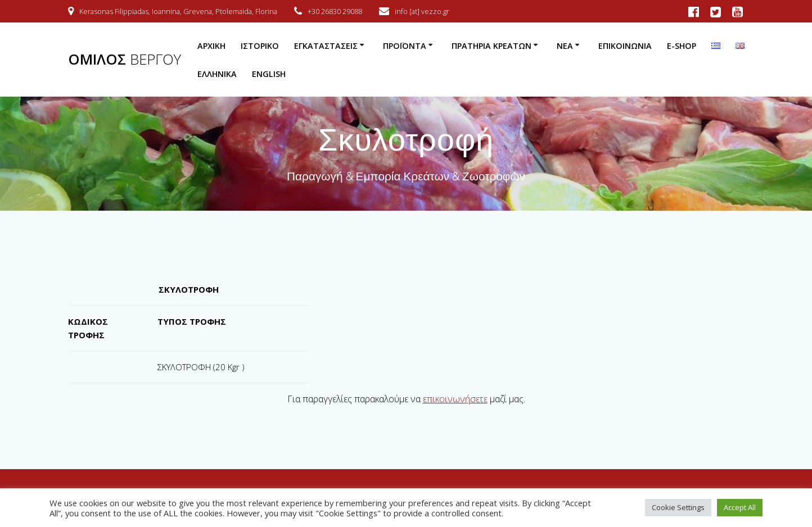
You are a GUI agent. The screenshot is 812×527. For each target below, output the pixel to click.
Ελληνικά (217, 74)
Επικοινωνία (625, 46)
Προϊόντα (405, 46)
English (269, 74)
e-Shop (682, 46)
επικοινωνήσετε (455, 399)
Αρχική (211, 46)
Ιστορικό (260, 46)
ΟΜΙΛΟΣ (125, 60)
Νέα (565, 46)
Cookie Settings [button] (678, 507)
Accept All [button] (740, 507)
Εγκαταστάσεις (326, 46)
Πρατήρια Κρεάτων (491, 46)
